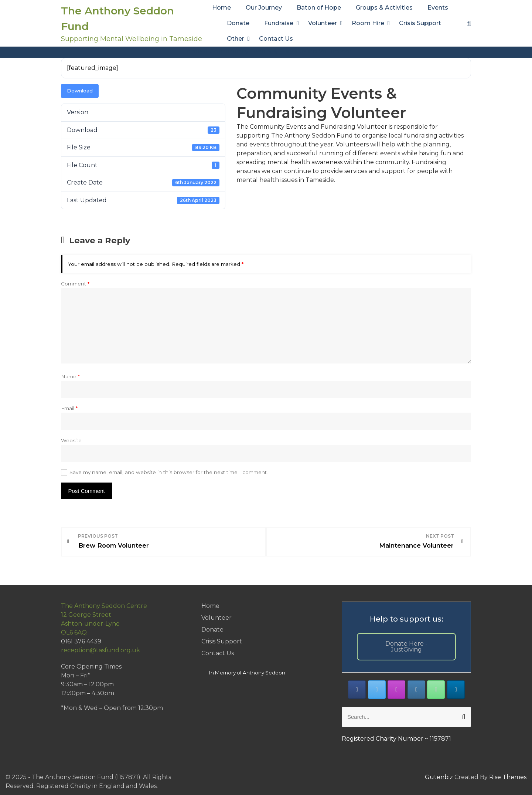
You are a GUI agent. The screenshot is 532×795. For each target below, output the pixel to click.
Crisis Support (420, 23)
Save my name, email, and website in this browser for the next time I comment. (169, 472)
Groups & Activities (384, 8)
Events (438, 8)
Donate (238, 23)
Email (69, 408)
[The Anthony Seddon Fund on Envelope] (416, 689)
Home (221, 8)
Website (71, 440)
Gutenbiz (440, 776)
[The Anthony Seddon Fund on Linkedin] (456, 689)
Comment (75, 284)
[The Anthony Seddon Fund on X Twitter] (377, 689)
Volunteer (323, 23)
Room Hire (368, 23)
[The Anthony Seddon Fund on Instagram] (396, 689)
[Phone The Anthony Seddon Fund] (436, 689)
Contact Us (276, 39)
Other (236, 39)
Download (80, 91)
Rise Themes (508, 776)
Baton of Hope (319, 8)
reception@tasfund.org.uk (100, 649)
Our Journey (264, 8)
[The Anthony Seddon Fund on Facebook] (357, 689)
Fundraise (279, 23)
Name (70, 376)
